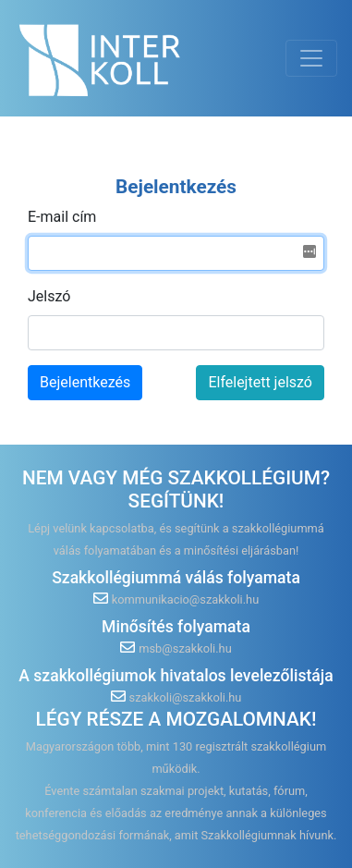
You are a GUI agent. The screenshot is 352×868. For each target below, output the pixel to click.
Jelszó (49, 296)
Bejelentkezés (85, 382)
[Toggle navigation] (311, 58)
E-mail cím (62, 217)
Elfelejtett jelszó (260, 382)
